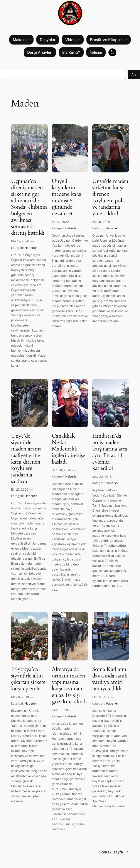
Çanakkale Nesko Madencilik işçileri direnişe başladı (68, 449)
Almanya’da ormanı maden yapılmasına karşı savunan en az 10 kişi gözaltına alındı (69, 686)
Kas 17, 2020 (20, 241)
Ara (134, 74)
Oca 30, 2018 (62, 710)
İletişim (96, 52)
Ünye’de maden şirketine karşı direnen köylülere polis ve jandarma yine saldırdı (110, 198)
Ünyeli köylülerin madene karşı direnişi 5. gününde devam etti (67, 198)
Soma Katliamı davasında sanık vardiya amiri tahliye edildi (110, 679)
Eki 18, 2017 (101, 697)
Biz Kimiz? (71, 52)
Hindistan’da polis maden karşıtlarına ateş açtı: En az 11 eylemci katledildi (110, 452)
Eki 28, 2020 (101, 222)
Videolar (73, 40)
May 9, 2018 (20, 697)
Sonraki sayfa (114, 852)
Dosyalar (48, 40)
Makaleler (21, 40)
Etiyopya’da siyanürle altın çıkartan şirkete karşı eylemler (28, 679)
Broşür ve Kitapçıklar (109, 40)
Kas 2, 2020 (60, 222)
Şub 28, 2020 (62, 470)
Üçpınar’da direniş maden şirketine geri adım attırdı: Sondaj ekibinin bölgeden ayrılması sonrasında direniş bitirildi (29, 207)
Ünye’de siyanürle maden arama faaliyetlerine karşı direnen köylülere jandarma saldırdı (26, 459)
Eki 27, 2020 (20, 489)
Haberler (31, 248)
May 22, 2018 (102, 477)
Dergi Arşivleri (40, 52)
